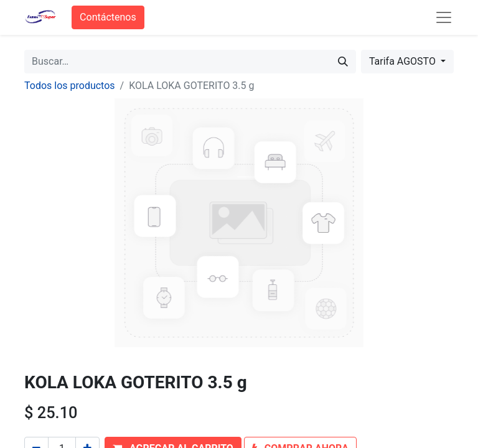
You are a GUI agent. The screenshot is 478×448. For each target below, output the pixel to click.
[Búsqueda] (343, 62)
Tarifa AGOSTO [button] (404, 61)
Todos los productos (70, 86)
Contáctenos (108, 17)
